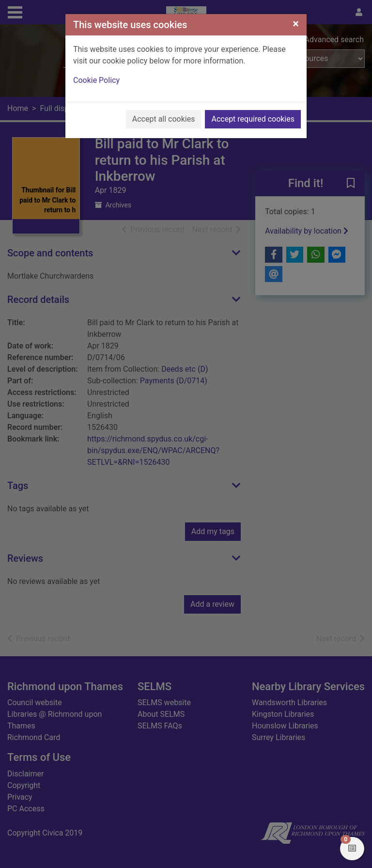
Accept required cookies (253, 119)
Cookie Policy (96, 80)
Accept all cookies (164, 119)
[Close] (296, 24)
